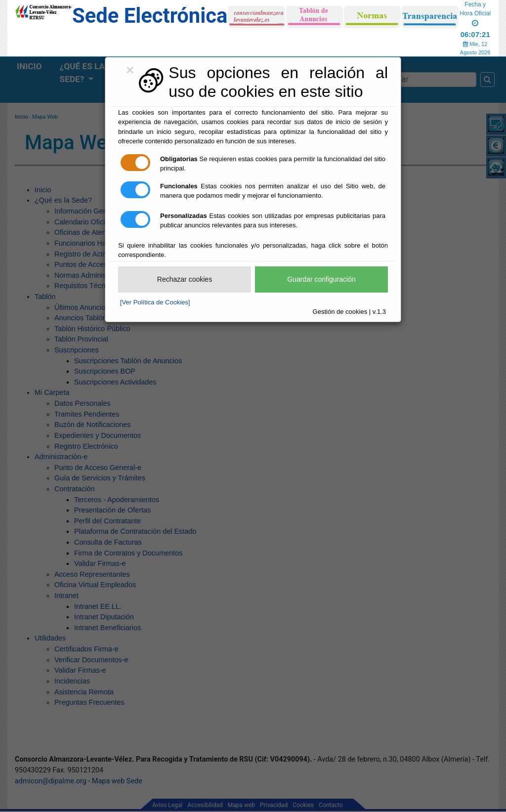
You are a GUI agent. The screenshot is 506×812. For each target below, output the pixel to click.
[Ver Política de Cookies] (155, 302)
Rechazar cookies (185, 279)
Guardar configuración (321, 279)
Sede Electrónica (150, 16)
